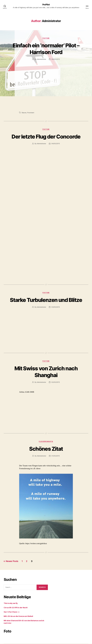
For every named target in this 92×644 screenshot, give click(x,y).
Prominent (31, 113)
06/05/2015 (56, 59)
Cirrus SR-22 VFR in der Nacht (16, 608)
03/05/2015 (56, 307)
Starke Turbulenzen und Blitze (46, 300)
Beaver (24, 113)
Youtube (46, 38)
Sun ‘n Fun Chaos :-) (11, 612)
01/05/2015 (56, 456)
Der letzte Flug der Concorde (46, 137)
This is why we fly (11, 604)
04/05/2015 (56, 144)
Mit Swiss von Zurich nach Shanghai (46, 372)
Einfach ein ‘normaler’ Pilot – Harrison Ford (46, 49)
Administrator (42, 59)
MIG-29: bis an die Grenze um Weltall (18, 617)
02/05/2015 (56, 382)
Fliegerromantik (46, 442)
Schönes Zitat (46, 449)
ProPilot (46, 5)
